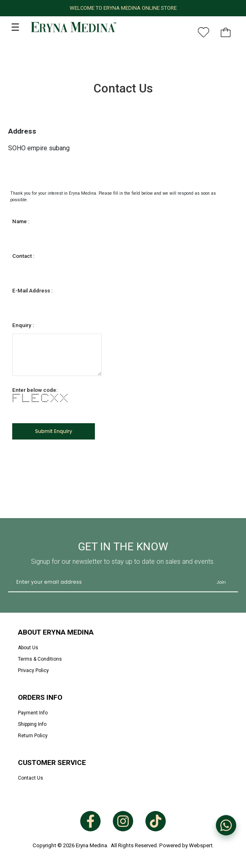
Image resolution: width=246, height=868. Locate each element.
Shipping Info (32, 724)
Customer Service (52, 763)
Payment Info (33, 713)
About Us (28, 648)
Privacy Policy (33, 670)
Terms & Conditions (40, 659)
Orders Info (40, 697)
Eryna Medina (91, 845)
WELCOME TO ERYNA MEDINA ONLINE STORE (123, 8)
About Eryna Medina (56, 632)
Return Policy (33, 736)
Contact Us (31, 778)
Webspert (201, 845)
